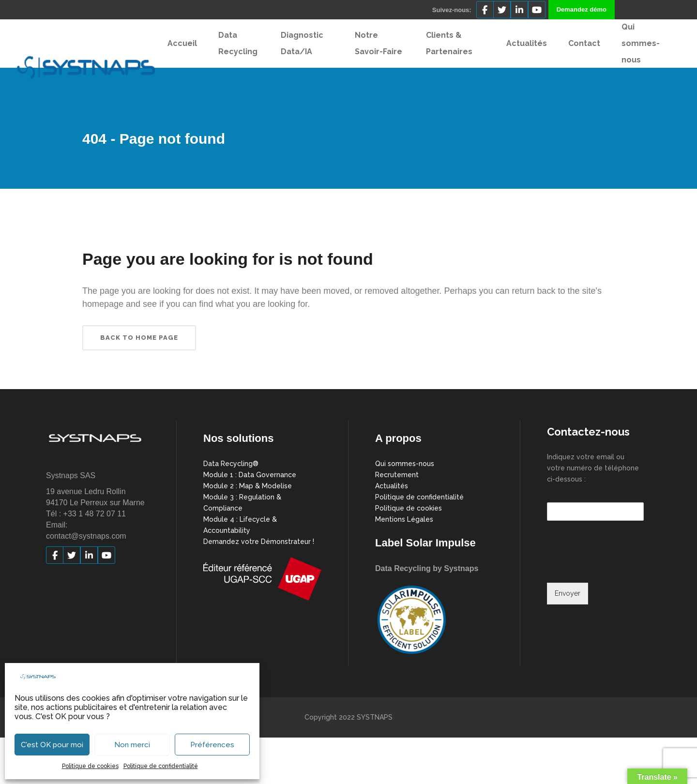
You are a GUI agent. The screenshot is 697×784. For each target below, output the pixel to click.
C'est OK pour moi (52, 745)
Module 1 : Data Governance (250, 475)
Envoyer (568, 593)
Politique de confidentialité (161, 766)
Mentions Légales (404, 519)
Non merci (132, 745)
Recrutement (397, 475)
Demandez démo (582, 9)
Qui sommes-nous (405, 464)
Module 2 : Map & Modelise (248, 486)
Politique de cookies (90, 766)
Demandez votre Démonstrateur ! (259, 542)
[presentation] (621, 567)
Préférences (212, 745)
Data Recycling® (231, 464)
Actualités (392, 486)
